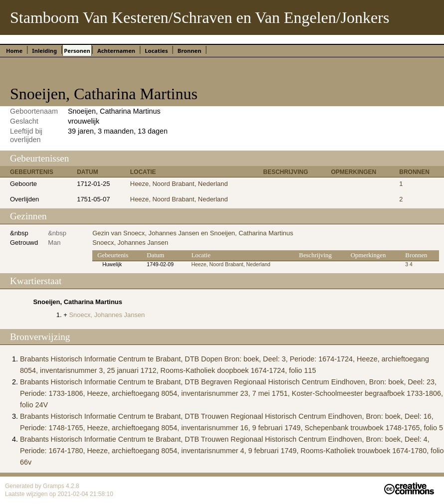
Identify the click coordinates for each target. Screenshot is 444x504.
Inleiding (44, 51)
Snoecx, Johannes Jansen (130, 243)
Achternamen (116, 51)
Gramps (54, 486)
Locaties (156, 51)
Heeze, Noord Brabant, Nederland (179, 184)
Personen (77, 51)
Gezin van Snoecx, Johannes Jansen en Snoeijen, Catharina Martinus (193, 233)
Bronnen (190, 51)
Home (14, 51)
